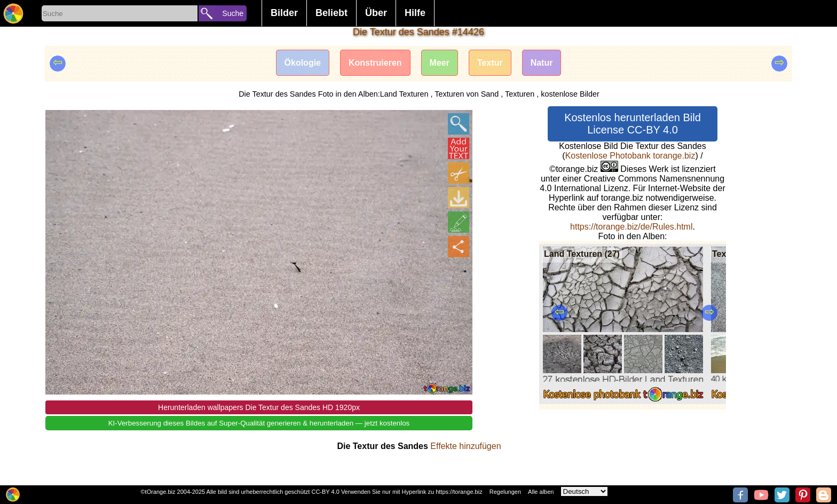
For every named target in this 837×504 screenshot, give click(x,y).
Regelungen (505, 492)
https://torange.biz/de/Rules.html (631, 227)
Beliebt (331, 13)
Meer (440, 63)
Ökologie (303, 63)
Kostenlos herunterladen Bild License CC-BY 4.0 (633, 124)
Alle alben (541, 492)
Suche (233, 13)
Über (376, 13)
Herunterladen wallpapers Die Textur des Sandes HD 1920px (259, 407)
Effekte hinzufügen (465, 446)
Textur (490, 63)
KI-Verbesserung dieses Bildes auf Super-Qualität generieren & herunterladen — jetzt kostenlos (259, 423)
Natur (542, 63)
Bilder (284, 13)
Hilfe (415, 13)
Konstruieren (375, 63)
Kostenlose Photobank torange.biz (630, 156)
